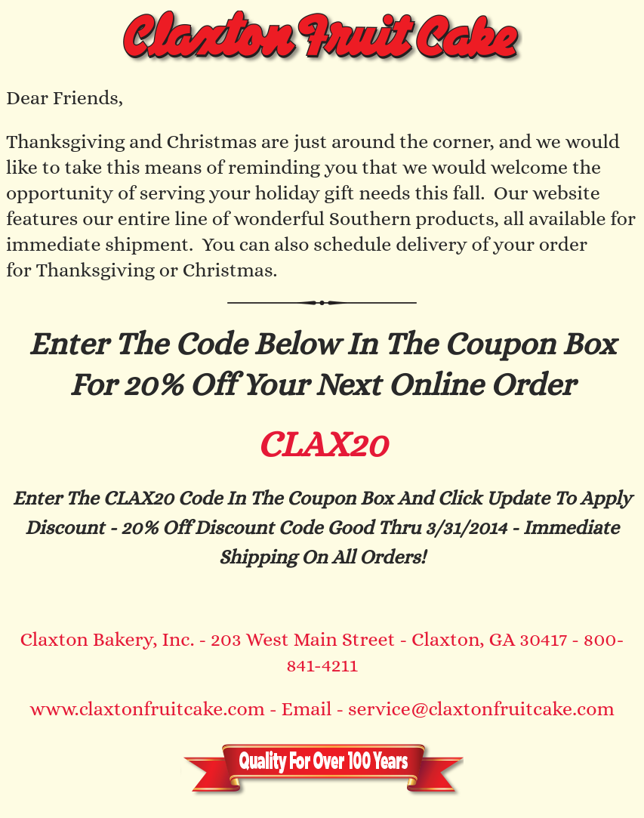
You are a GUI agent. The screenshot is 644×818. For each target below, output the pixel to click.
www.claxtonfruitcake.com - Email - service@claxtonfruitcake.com (322, 708)
